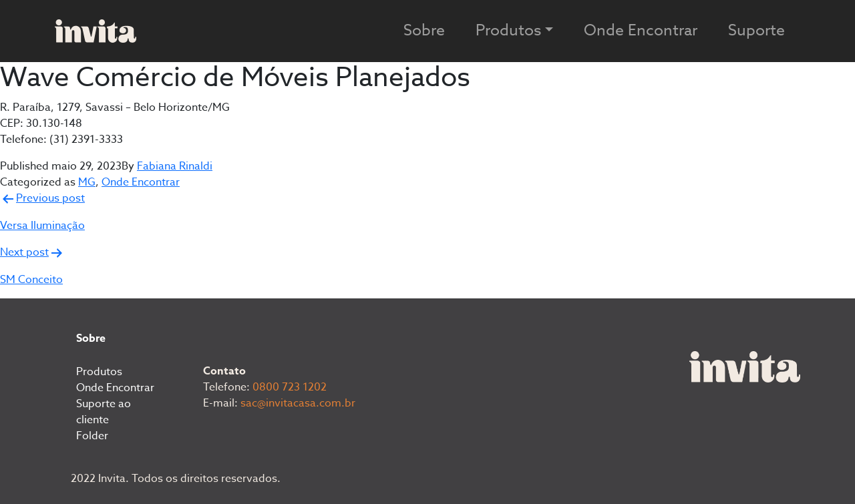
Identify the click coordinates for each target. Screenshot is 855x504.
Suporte (756, 31)
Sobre (424, 31)
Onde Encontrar (641, 31)
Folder (92, 436)
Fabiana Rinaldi (175, 166)
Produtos (99, 372)
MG (87, 182)
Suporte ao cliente (104, 412)
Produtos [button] (508, 31)
